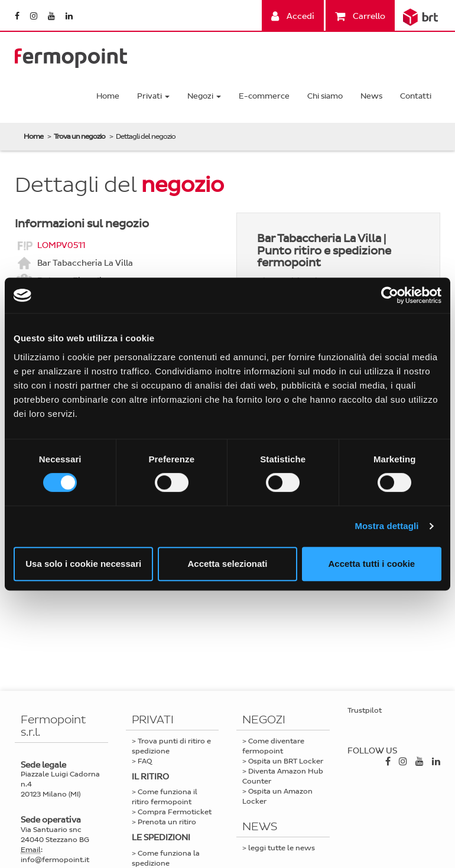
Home (108, 96)
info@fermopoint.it (55, 860)
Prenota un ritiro (167, 822)
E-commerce (264, 96)
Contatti (416, 96)
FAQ (145, 761)
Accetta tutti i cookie (371, 564)
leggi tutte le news (282, 848)
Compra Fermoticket (175, 812)
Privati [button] (153, 96)
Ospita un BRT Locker (286, 761)
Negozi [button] (204, 96)
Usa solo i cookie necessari (83, 564)
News (371, 96)
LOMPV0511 (61, 245)
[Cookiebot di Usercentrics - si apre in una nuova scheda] (390, 295)
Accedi (293, 16)
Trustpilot (365, 710)
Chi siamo (325, 96)
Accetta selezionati (227, 564)
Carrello (360, 16)
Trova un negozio (79, 136)
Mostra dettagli (386, 526)
